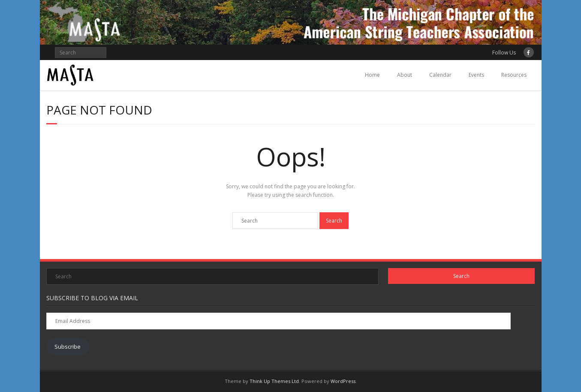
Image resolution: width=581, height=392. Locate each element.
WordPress (343, 381)
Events (476, 75)
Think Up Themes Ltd (274, 381)
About (405, 75)
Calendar (440, 75)
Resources (514, 75)
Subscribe (68, 347)
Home (372, 75)
